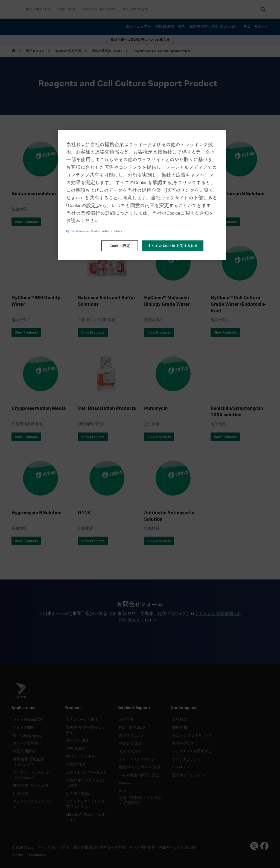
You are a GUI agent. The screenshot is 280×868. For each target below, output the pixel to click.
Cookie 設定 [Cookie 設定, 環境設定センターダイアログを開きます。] (120, 246)
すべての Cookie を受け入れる (173, 246)
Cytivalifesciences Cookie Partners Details (94, 231)
